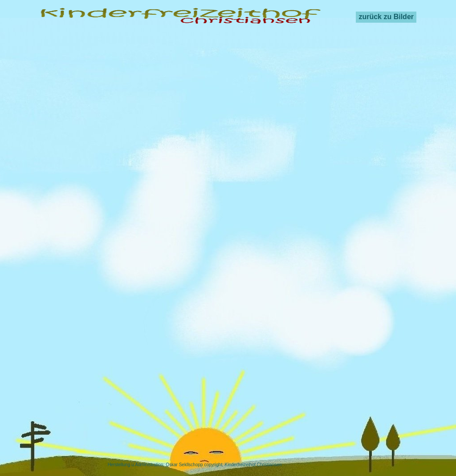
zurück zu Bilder (386, 17)
